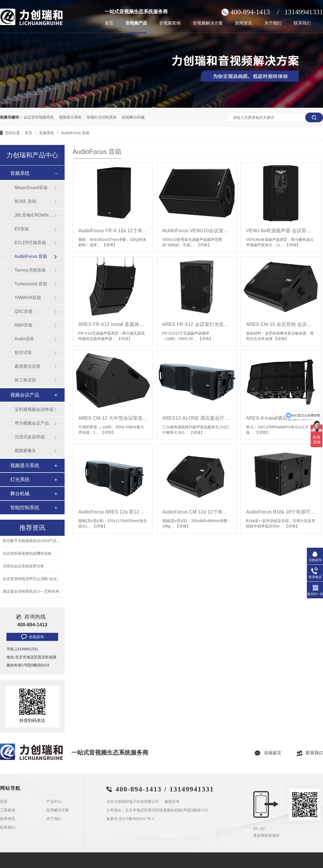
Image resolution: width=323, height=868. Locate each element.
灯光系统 (20, 480)
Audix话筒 (24, 339)
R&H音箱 (23, 325)
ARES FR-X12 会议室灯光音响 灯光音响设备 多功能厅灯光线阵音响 (197, 324)
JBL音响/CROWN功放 (34, 215)
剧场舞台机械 (133, 117)
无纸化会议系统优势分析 (23, 568)
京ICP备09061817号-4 (136, 819)
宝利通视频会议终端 (34, 409)
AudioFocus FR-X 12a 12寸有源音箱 (113, 231)
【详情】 (110, 245)
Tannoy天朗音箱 (30, 270)
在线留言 (273, 753)
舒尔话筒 (23, 353)
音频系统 (47, 133)
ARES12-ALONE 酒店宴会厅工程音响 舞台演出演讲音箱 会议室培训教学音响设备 (197, 418)
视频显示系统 (70, 117)
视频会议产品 (25, 395)
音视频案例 (170, 23)
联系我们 (302, 23)
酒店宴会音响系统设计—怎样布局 (31, 593)
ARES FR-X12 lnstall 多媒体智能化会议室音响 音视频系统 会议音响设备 (113, 324)
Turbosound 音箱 (31, 284)
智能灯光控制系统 (102, 117)
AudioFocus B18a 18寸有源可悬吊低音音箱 (281, 512)
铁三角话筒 (25, 380)
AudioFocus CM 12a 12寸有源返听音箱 (197, 512)
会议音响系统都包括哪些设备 (27, 555)
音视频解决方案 (208, 23)
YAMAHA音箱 (28, 298)
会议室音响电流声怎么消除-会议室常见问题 (39, 580)
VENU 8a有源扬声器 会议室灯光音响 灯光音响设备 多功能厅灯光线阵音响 (281, 231)
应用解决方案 (58, 810)
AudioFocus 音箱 (75, 133)
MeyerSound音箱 (31, 188)
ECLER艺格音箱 (30, 243)
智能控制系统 (25, 508)
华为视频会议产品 (32, 423)
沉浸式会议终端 (30, 437)
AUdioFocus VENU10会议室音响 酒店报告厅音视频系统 (197, 231)
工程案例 (8, 810)
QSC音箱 (24, 311)
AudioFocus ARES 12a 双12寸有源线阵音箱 (113, 512)
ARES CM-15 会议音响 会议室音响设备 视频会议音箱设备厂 (281, 324)
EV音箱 (22, 229)
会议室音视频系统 (39, 117)
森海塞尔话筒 (27, 366)
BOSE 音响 (25, 201)
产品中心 (54, 802)
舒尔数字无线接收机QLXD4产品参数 (33, 542)
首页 (109, 23)
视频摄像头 (25, 451)
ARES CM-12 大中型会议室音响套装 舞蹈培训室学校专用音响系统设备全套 (113, 418)
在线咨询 (32, 637)
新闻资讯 (244, 23)
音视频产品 (136, 23)
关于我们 (273, 23)
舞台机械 (20, 494)
